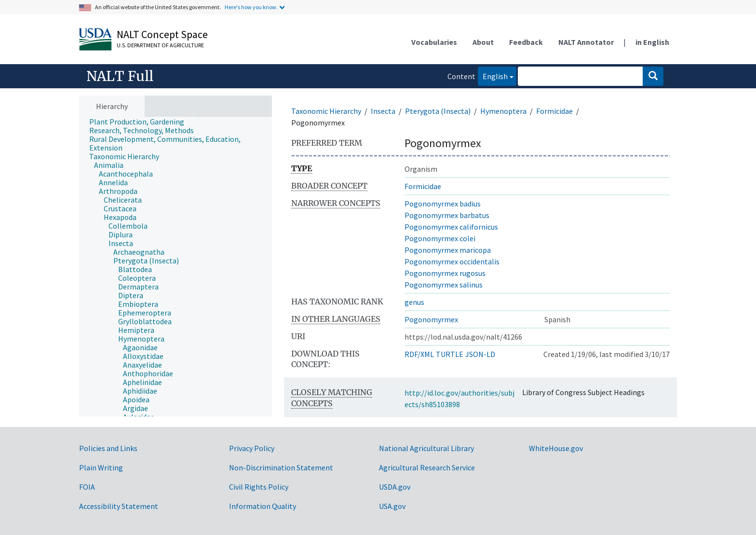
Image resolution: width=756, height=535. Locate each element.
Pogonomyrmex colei (440, 238)
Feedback (526, 42)
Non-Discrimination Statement (281, 467)
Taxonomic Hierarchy (326, 111)
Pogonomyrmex (431, 319)
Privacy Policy (252, 448)
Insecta (383, 111)
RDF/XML (419, 354)
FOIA (87, 487)
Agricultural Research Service (427, 467)
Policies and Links (108, 448)
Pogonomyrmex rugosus (445, 273)
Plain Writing (101, 467)
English (493, 75)
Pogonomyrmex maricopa (448, 250)
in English (652, 42)
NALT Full (120, 76)
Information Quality (263, 506)
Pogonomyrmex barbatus (447, 215)
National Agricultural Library (426, 448)
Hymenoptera (503, 111)
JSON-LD (480, 354)
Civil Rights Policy (259, 487)
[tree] (175, 267)
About (483, 42)
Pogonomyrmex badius (443, 204)
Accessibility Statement (119, 506)
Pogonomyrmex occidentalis (452, 261)
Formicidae (554, 111)
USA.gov (392, 506)
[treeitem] (141, 122)
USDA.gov (395, 487)
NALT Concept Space (162, 34)
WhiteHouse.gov (556, 448)
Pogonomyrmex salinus (444, 285)
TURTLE (450, 354)
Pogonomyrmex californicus (451, 227)
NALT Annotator (586, 42)
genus (414, 302)
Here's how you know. (251, 7)
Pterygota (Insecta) (438, 111)
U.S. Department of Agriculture (160, 45)
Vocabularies (434, 42)
